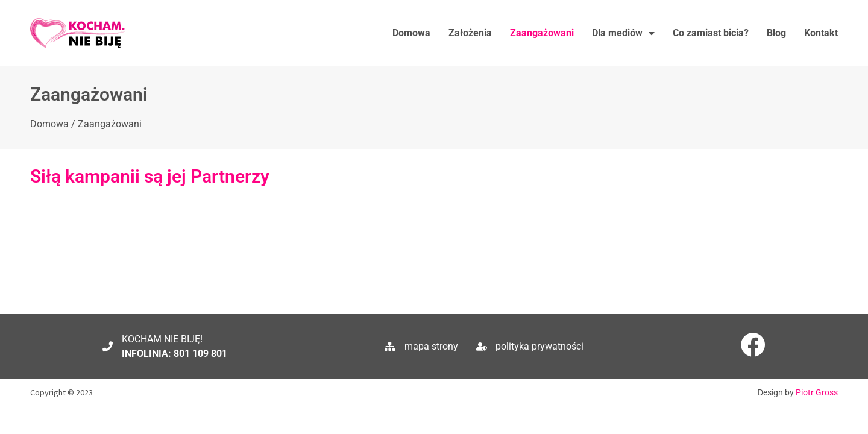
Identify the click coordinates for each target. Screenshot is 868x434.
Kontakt (821, 33)
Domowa (411, 33)
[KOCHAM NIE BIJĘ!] (108, 339)
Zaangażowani (542, 33)
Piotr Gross (817, 385)
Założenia (470, 33)
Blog (776, 33)
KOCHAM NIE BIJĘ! (162, 332)
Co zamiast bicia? (711, 33)
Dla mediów (623, 33)
